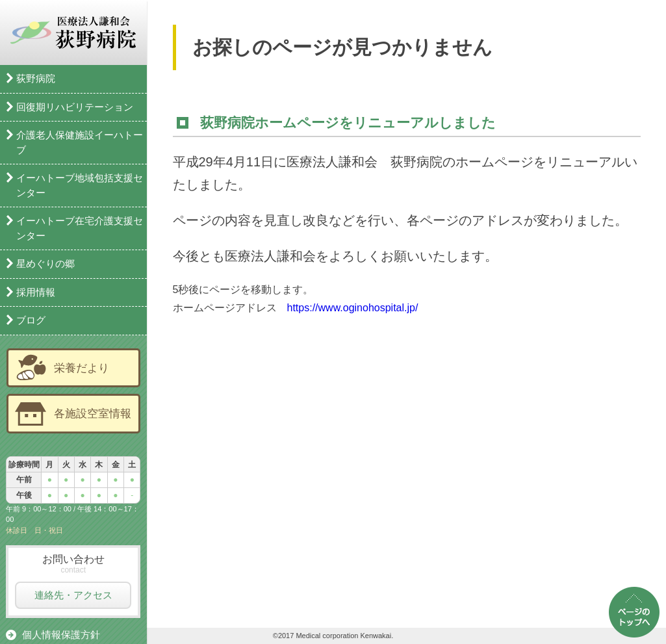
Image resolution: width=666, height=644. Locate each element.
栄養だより (82, 368)
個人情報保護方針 (61, 635)
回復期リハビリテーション (75, 107)
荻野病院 (36, 78)
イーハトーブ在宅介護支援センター (80, 228)
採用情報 (36, 292)
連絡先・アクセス (73, 595)
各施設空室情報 (93, 413)
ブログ (31, 320)
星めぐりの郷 (45, 264)
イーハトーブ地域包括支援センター (80, 185)
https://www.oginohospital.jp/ (353, 309)
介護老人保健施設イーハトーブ (80, 142)
